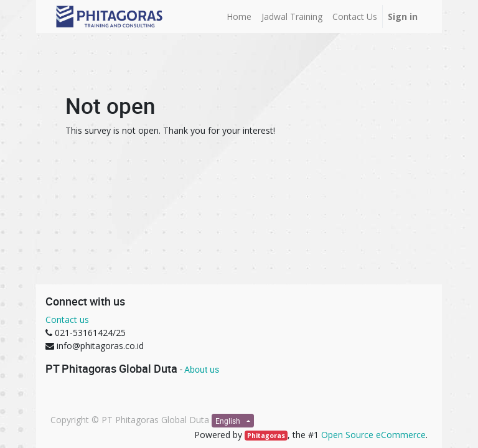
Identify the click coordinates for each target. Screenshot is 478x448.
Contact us (67, 320)
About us (202, 369)
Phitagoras (266, 436)
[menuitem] (239, 16)
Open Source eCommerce (373, 435)
